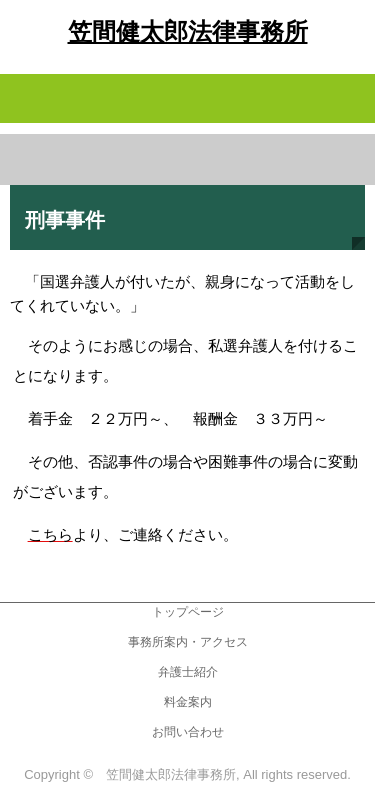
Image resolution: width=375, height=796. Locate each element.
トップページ (188, 612)
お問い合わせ (188, 732)
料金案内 (188, 702)
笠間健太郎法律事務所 (188, 32)
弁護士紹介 (188, 672)
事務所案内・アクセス (188, 642)
